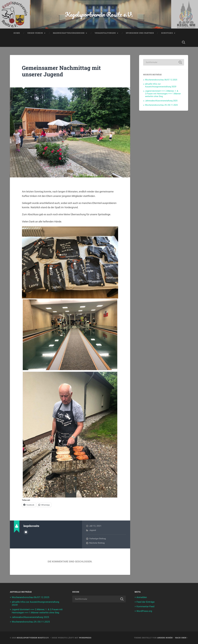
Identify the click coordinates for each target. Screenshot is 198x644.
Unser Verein (35, 33)
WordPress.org (144, 611)
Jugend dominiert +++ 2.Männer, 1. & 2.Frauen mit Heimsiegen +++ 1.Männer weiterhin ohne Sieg (163, 94)
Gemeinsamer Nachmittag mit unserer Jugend (61, 71)
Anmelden (142, 597)
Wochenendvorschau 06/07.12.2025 (161, 80)
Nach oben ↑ (182, 638)
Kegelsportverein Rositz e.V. (99, 14)
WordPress (85, 638)
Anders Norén (165, 638)
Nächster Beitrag (97, 543)
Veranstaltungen (105, 33)
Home (17, 33)
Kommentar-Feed (145, 606)
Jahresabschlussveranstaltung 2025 (161, 101)
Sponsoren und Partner (140, 33)
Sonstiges (167, 33)
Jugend (93, 530)
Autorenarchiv (26, 532)
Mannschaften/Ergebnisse (69, 33)
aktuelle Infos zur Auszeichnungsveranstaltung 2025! (161, 85)
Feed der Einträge (146, 602)
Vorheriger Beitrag (98, 539)
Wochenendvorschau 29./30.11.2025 (161, 105)
